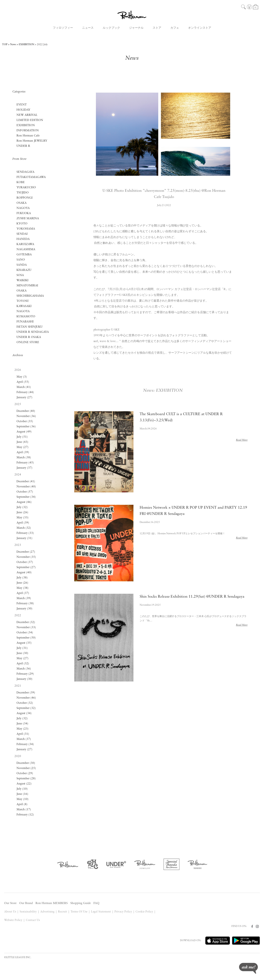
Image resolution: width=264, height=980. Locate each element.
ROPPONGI (25, 198)
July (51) (22, 437)
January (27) (24, 398)
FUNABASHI (25, 322)
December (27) (26, 552)
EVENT (22, 105)
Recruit (62, 912)
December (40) (26, 411)
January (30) (24, 609)
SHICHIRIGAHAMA (30, 296)
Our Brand (26, 903)
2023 (18, 545)
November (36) (26, 416)
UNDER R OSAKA (29, 337)
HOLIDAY (23, 110)
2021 (18, 686)
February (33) (25, 533)
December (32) (26, 622)
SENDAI (22, 234)
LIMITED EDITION (30, 120)
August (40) (24, 573)
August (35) (24, 643)
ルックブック (111, 28)
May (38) (22, 588)
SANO (21, 260)
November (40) (26, 487)
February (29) (25, 674)
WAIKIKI (22, 280)
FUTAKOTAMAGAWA (31, 177)
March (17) (24, 810)
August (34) (24, 713)
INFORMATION (28, 131)
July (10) (22, 789)
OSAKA (22, 203)
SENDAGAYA (25, 172)
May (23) (22, 729)
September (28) (26, 779)
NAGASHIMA (26, 249)
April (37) (23, 593)
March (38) (24, 458)
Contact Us (33, 920)
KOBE (21, 182)
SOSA (20, 275)
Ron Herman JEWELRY (32, 141)
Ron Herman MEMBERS (52, 903)
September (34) (26, 497)
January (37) (24, 468)
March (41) (24, 387)
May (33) (22, 518)
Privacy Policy (123, 912)
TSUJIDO (23, 193)
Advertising (47, 912)
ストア (157, 28)
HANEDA (23, 239)
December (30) (26, 763)
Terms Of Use (79, 912)
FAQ (96, 903)
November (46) (26, 698)
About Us (10, 912)
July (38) (22, 578)
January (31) (24, 538)
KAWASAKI (24, 306)
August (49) (24, 432)
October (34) (25, 633)
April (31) (23, 734)
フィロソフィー (63, 28)
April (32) (23, 664)
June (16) (22, 794)
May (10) (22, 799)
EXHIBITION (27, 45)
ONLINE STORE (28, 342)
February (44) (25, 392)
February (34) (25, 744)
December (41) (26, 482)
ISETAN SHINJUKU (29, 327)
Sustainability (28, 912)
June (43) (22, 442)
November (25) (26, 768)
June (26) (22, 513)
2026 (18, 370)
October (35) (25, 421)
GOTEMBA (24, 255)
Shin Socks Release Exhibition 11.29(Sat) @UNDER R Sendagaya (192, 597)
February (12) (25, 815)
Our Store (10, 903)
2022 (18, 616)
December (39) (26, 693)
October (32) (25, 703)
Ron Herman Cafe (28, 136)
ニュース (88, 28)
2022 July (42, 45)
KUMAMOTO (26, 317)
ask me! (248, 968)
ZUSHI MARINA (28, 219)
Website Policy (13, 920)
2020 (18, 756)
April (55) (23, 382)
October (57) (25, 492)
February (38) (25, 604)
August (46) (24, 502)
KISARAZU (24, 270)
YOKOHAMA (26, 229)
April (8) (22, 804)
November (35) (26, 557)
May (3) (22, 377)
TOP (5, 45)
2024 (18, 475)
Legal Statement (101, 912)
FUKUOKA (24, 213)
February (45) (25, 463)
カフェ (175, 28)
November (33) (26, 627)
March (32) (24, 528)
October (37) (25, 562)
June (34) (22, 724)
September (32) (26, 708)
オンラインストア (200, 28)
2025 (18, 404)
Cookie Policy (144, 912)
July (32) (22, 507)
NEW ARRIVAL (27, 115)
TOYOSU (23, 301)
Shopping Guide (81, 903)
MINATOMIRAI (27, 286)
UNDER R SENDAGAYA (33, 332)
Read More (242, 440)
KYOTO (22, 224)
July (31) (22, 648)
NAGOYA (23, 208)
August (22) (24, 784)
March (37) (24, 739)
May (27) (22, 447)
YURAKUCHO (26, 188)
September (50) (26, 638)
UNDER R (23, 146)
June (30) (22, 653)
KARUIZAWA (25, 244)
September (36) (26, 427)
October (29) (25, 773)
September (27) (26, 567)
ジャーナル (136, 28)
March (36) (24, 669)
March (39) (24, 598)
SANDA (22, 265)
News (13, 45)
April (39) (23, 452)
